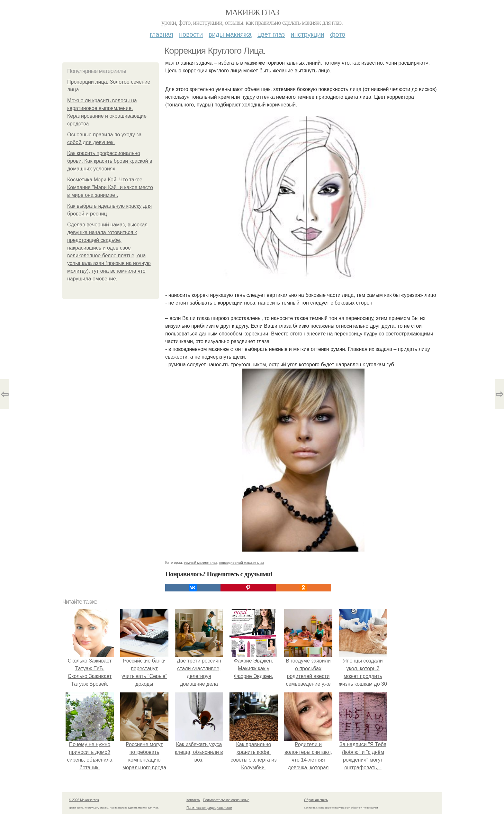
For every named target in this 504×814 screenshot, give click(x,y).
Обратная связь (316, 800)
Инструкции (307, 34)
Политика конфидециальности (209, 808)
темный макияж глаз (201, 562)
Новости (191, 34)
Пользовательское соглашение (226, 800)
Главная (162, 34)
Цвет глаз (271, 34)
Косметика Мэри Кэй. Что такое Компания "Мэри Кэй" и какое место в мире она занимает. (110, 187)
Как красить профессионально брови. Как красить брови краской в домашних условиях (110, 161)
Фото (338, 34)
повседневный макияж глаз (242, 562)
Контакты (193, 800)
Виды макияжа (230, 34)
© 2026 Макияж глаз (84, 800)
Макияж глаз (252, 12)
